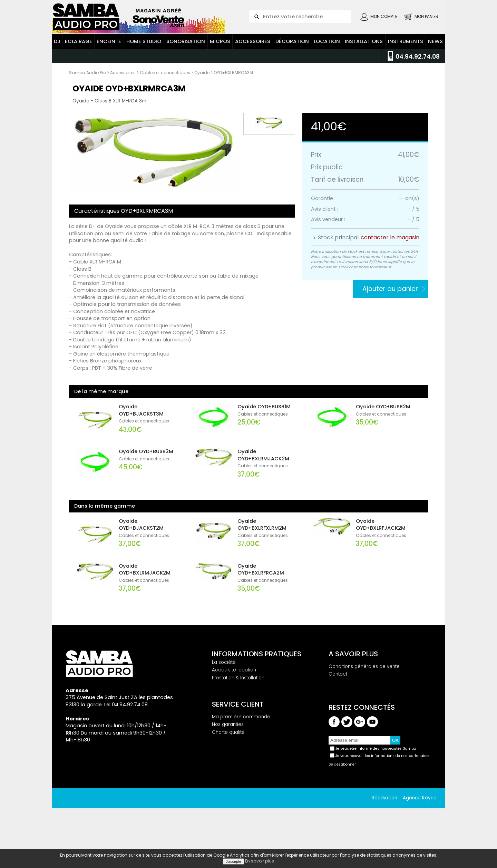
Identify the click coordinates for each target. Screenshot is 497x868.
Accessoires (253, 67)
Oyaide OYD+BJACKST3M (141, 435)
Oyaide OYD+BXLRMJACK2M (263, 480)
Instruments (406, 67)
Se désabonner (342, 790)
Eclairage (79, 67)
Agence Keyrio (420, 823)
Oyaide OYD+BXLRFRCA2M (261, 595)
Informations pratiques (257, 679)
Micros (220, 67)
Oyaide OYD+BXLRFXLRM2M (262, 550)
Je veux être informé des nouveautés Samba (376, 774)
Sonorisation (186, 67)
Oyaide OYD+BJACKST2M (141, 550)
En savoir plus (260, 861)
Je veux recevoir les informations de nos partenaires (383, 781)
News (435, 67)
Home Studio (144, 67)
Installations (364, 67)
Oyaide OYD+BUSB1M (264, 432)
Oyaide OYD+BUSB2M (383, 432)
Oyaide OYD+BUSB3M (146, 477)
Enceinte (109, 67)
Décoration (292, 67)
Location (327, 67)
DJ (57, 67)
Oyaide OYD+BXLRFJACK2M (381, 550)
